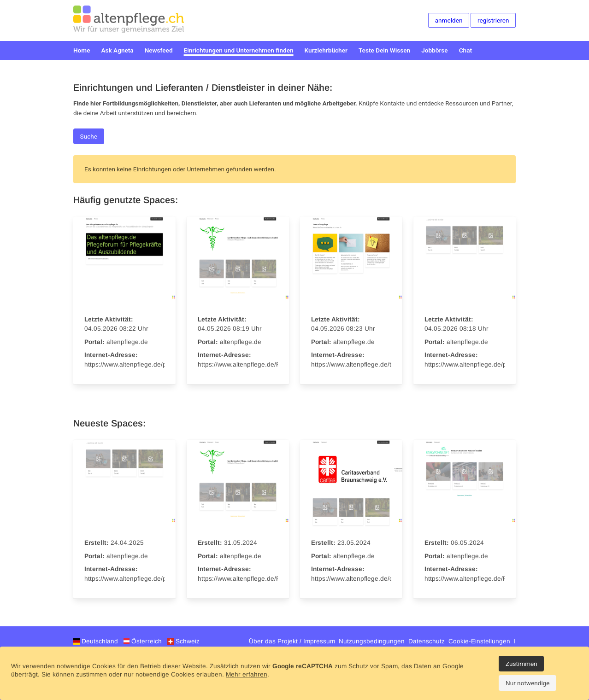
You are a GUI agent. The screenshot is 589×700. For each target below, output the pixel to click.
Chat (465, 50)
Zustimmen (521, 664)
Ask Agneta (117, 50)
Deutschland (100, 641)
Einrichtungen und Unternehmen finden (239, 50)
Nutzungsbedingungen (372, 641)
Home (82, 50)
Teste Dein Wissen (384, 50)
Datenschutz (427, 641)
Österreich (147, 641)
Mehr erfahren (247, 674)
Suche (89, 136)
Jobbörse (434, 50)
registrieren (493, 20)
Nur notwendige (528, 683)
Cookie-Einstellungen (479, 641)
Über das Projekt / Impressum (292, 641)
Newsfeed (159, 50)
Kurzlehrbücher (326, 50)
